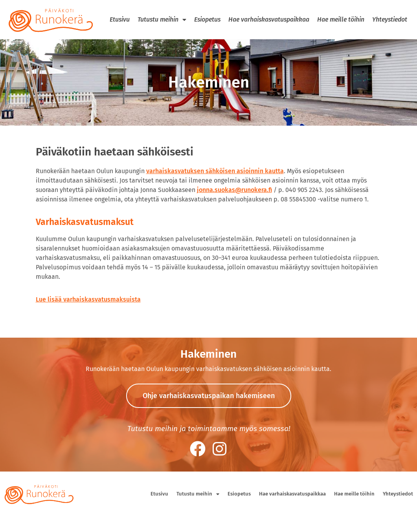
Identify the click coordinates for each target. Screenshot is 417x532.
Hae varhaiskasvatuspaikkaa (269, 19)
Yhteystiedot (390, 19)
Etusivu (120, 19)
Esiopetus (207, 19)
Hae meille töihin (341, 19)
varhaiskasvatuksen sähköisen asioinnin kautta (215, 171)
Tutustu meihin (162, 20)
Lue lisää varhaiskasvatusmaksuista (88, 299)
